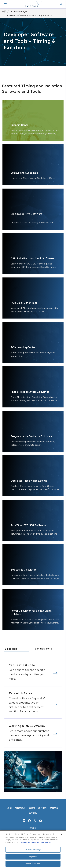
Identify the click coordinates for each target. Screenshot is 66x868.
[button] (61, 4)
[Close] (62, 835)
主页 (4, 11)
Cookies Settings (33, 850)
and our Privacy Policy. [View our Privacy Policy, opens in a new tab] (42, 842)
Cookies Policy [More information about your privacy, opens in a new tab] (25, 842)
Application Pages (19, 11)
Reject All (33, 857)
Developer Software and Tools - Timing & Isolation (29, 15)
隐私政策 (33, 828)
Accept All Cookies (33, 864)
